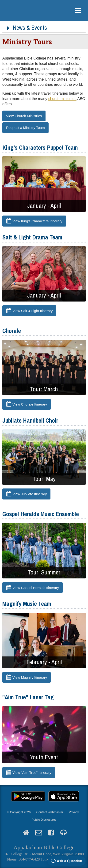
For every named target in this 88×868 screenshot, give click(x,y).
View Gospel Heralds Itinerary (36, 587)
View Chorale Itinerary (30, 404)
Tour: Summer (44, 572)
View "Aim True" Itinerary (32, 773)
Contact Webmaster (50, 812)
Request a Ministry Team (25, 128)
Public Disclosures (44, 820)
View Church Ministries (24, 116)
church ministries (62, 99)
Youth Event (44, 757)
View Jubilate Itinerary (30, 494)
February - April (44, 662)
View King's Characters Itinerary (37, 221)
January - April (44, 206)
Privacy (74, 812)
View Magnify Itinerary (30, 677)
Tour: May (44, 479)
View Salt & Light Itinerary (33, 311)
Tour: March (44, 389)
